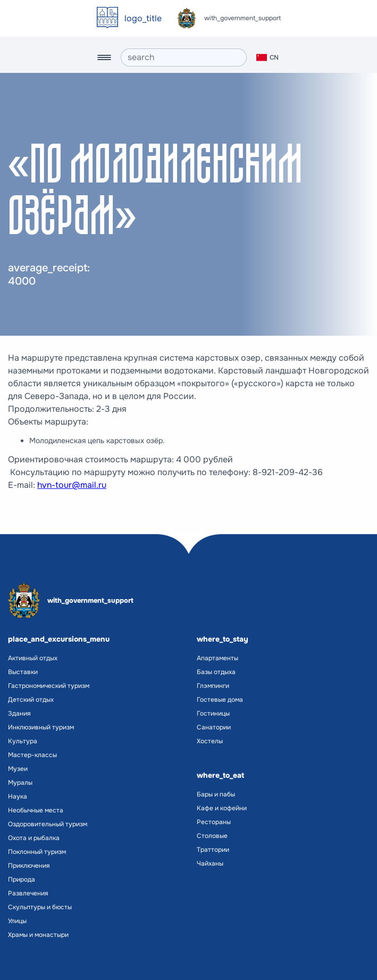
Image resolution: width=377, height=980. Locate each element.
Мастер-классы (32, 755)
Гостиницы (213, 713)
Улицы (17, 921)
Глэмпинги (213, 686)
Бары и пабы (216, 794)
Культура (23, 741)
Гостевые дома (220, 700)
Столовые (212, 836)
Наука (18, 796)
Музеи (18, 769)
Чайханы (210, 863)
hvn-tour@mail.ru (72, 485)
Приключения (29, 866)
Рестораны (214, 822)
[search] (184, 57)
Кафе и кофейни (222, 808)
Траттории (213, 850)
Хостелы (210, 741)
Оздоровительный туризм (48, 824)
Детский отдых (31, 700)
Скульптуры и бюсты (40, 907)
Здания (19, 713)
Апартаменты (217, 658)
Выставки (23, 672)
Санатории (214, 727)
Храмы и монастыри (38, 935)
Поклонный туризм (37, 852)
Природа (22, 879)
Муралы (20, 783)
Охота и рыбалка (34, 838)
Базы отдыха (216, 672)
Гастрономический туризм (49, 686)
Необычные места (36, 810)
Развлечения (28, 893)
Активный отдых (33, 658)
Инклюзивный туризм (41, 727)
